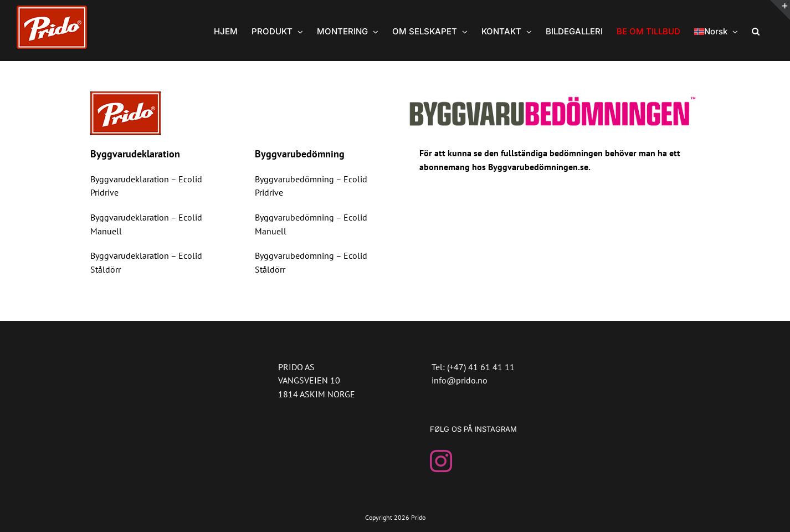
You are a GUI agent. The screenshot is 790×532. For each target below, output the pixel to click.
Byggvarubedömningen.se (538, 167)
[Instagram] (441, 461)
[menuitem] (716, 30)
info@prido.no (460, 380)
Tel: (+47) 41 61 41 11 (473, 367)
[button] (756, 30)
